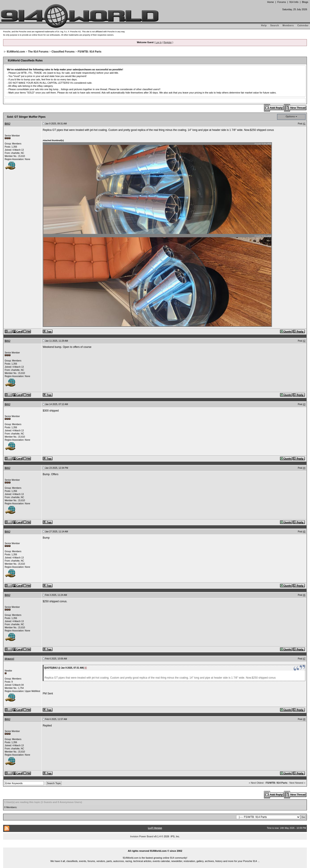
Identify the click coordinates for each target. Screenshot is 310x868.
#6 (304, 595)
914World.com (16, 52)
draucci (9, 659)
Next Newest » (298, 783)
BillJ (7, 124)
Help (264, 25)
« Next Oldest (256, 783)
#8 (304, 719)
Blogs (305, 2)
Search (275, 25)
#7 (304, 659)
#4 (304, 468)
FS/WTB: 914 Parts (90, 52)
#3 (304, 404)
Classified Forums (63, 52)
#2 (304, 341)
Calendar (303, 25)
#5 (304, 532)
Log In (159, 42)
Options (290, 116)
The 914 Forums (38, 52)
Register (168, 42)
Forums (282, 2)
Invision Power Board (142, 836)
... (155, 846)
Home (270, 2)
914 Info (294, 2)
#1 (304, 124)
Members (288, 25)
